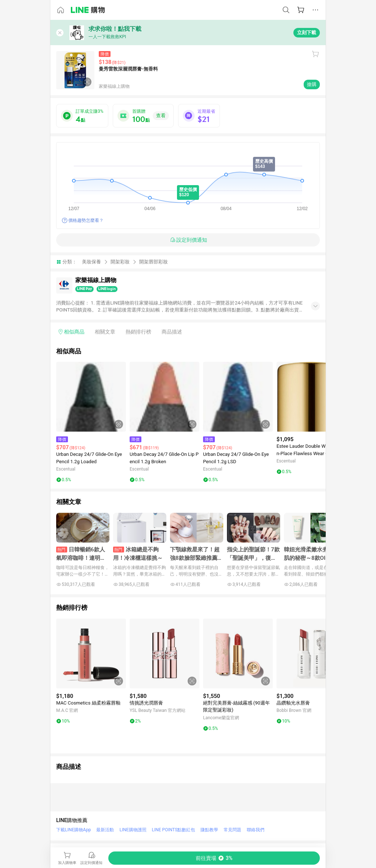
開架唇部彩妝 (153, 262)
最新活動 (105, 830)
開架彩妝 (120, 262)
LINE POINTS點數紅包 (174, 830)
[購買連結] (214, 858)
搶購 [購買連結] (312, 84)
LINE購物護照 (133, 830)
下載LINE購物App (73, 830)
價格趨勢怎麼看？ (86, 220)
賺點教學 (209, 830)
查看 (161, 116)
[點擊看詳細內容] (91, 397)
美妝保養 (91, 262)
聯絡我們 (256, 830)
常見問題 (232, 830)
